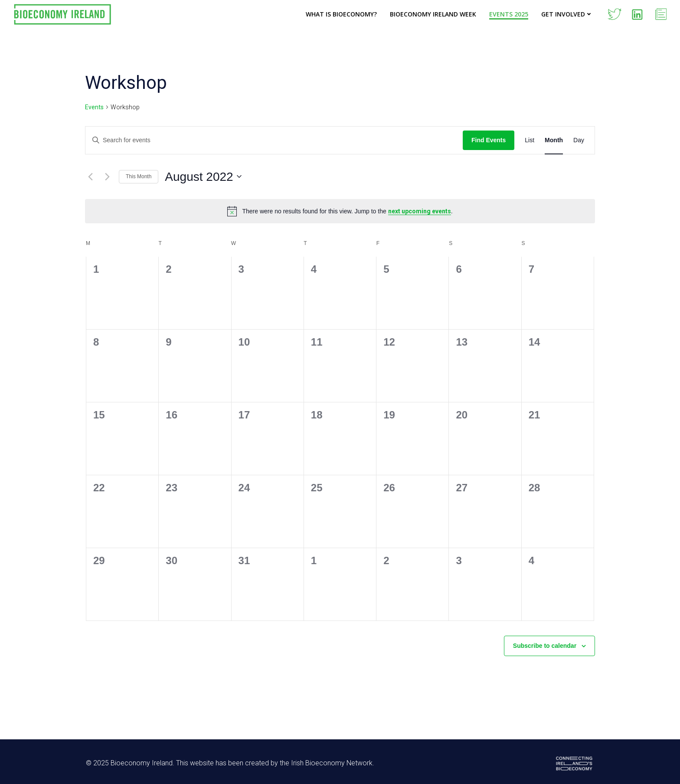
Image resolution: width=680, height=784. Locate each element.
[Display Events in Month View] (554, 140)
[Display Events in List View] (530, 140)
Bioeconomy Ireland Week (433, 14)
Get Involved (567, 14)
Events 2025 (509, 14)
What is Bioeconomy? (341, 14)
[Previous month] (90, 176)
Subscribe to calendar (545, 646)
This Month (139, 176)
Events (94, 107)
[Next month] (107, 176)
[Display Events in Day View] (579, 140)
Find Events (489, 140)
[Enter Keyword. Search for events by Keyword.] (274, 140)
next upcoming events (420, 211)
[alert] (340, 211)
